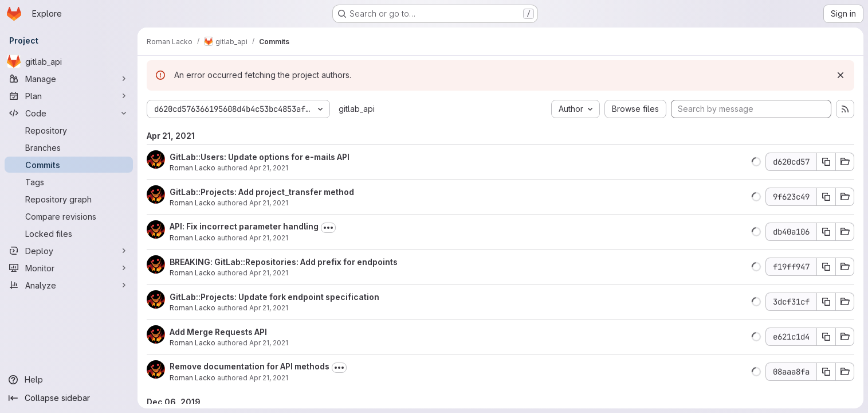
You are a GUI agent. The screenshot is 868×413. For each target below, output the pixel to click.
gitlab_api (357, 109)
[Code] (69, 113)
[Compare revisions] (69, 216)
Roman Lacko (193, 168)
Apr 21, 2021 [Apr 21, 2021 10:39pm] (269, 203)
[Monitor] (69, 268)
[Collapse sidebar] (69, 398)
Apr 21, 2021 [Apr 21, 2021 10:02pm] (269, 308)
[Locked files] (69, 233)
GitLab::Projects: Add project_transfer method (262, 192)
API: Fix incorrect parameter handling (244, 226)
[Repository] (69, 130)
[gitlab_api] (69, 61)
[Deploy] (69, 251)
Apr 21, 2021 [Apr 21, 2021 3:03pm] (269, 378)
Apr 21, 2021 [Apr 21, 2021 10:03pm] (269, 273)
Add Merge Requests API (218, 332)
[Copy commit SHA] (826, 162)
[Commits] (69, 165)
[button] (756, 162)
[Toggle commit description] (328, 228)
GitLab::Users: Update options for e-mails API (260, 157)
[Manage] (69, 79)
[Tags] (69, 182)
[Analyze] (69, 285)
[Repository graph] (69, 199)
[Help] (69, 380)
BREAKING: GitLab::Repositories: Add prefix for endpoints (284, 262)
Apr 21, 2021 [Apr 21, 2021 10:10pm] (269, 238)
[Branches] (69, 147)
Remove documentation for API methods (250, 366)
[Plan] (69, 96)
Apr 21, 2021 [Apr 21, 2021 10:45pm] (269, 168)
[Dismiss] (840, 75)
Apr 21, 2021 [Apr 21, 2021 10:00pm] (269, 343)
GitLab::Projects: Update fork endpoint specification (274, 297)
